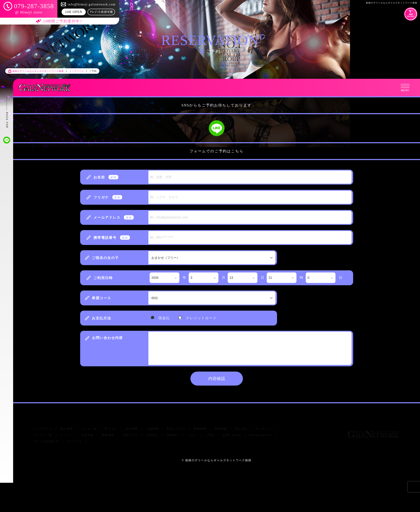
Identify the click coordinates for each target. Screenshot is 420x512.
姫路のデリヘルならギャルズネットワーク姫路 (218, 460)
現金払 (164, 318)
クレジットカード (201, 318)
